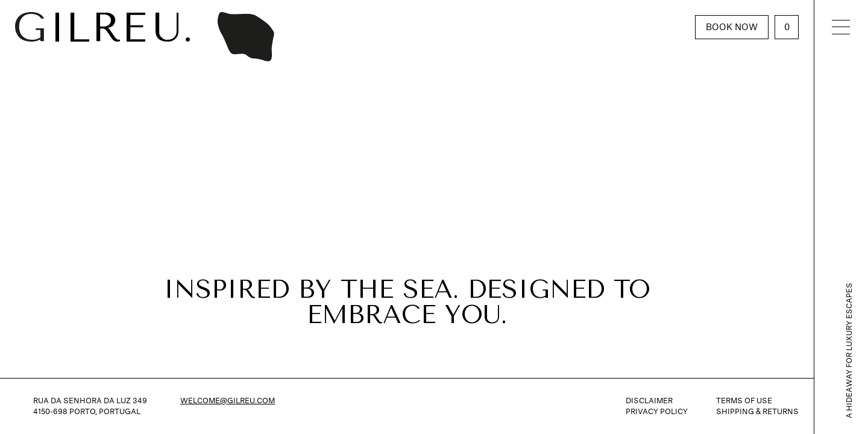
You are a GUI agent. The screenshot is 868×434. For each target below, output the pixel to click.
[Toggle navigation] (841, 27)
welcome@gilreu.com (228, 401)
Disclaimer (649, 401)
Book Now (732, 27)
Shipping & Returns (757, 411)
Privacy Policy (657, 411)
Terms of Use (744, 401)
